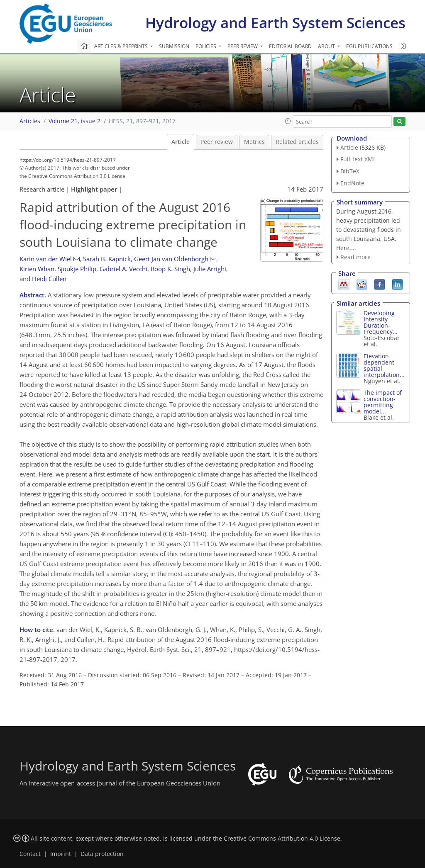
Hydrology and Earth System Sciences (275, 23)
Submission (174, 46)
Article (181, 142)
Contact (30, 854)
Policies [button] (206, 46)
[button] (288, 121)
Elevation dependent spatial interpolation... (384, 365)
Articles (30, 121)
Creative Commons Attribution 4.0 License (282, 839)
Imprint (61, 854)
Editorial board (290, 46)
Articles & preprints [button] (122, 46)
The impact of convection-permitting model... (383, 402)
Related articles (297, 142)
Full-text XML (358, 159)
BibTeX (350, 171)
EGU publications (369, 46)
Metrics (254, 142)
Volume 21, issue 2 (74, 121)
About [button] (327, 46)
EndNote (352, 183)
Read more (355, 257)
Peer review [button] (243, 46)
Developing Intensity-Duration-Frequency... (381, 322)
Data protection (102, 854)
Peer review (217, 142)
